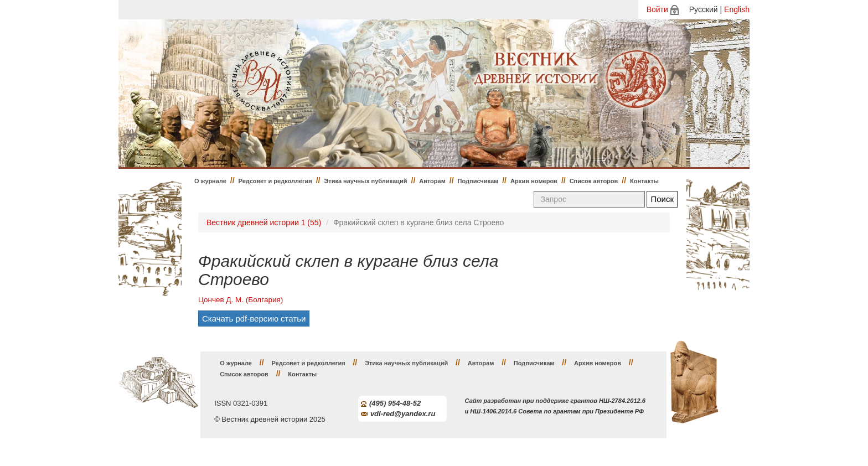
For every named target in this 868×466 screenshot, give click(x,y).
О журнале (210, 181)
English (737, 9)
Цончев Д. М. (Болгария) (241, 300)
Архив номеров (534, 181)
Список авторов (594, 181)
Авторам (432, 181)
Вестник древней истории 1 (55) (264, 222)
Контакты (644, 181)
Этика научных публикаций (365, 181)
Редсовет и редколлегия (275, 181)
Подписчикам (478, 181)
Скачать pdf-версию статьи (254, 319)
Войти (657, 9)
